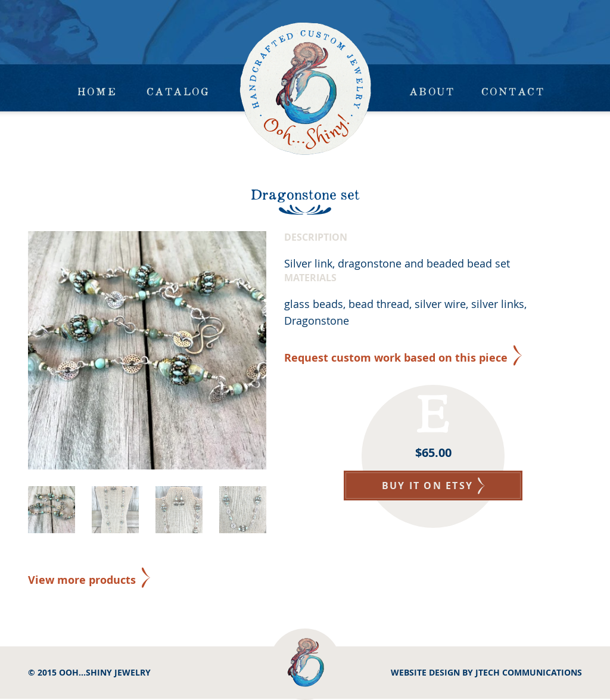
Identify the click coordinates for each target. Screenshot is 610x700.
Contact (513, 91)
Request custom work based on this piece (396, 358)
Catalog (178, 91)
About (432, 91)
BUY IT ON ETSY (433, 486)
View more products (82, 580)
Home (97, 91)
